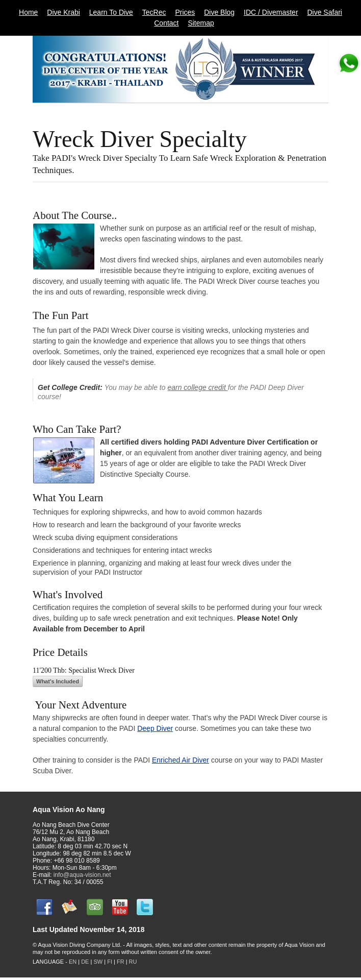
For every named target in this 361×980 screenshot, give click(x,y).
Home (28, 12)
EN (73, 962)
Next (325, 112)
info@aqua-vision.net (82, 875)
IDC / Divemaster (271, 12)
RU (133, 962)
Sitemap (201, 23)
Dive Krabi (63, 12)
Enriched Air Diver (181, 760)
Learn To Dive (111, 12)
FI (110, 962)
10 (293, 112)
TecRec (154, 12)
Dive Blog (219, 12)
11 (308, 112)
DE (85, 962)
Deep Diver (155, 728)
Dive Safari (324, 12)
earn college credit (197, 387)
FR (121, 962)
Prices (185, 12)
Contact (166, 23)
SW (98, 962)
